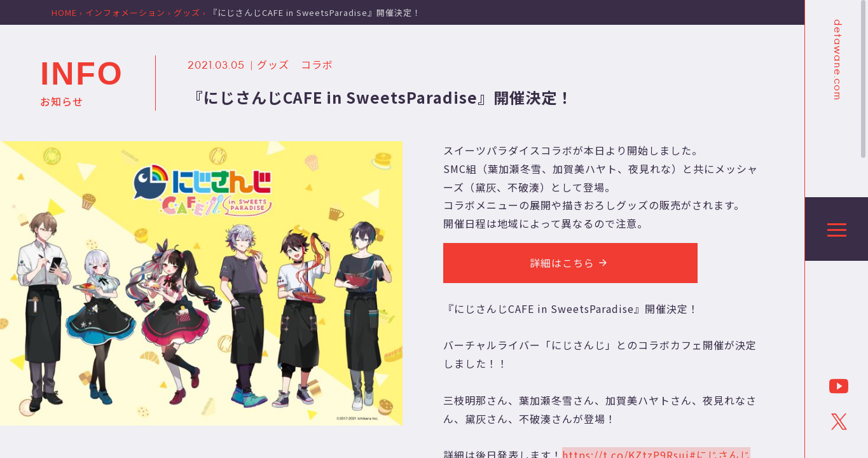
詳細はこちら (570, 263)
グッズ (273, 64)
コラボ (317, 64)
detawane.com (837, 60)
